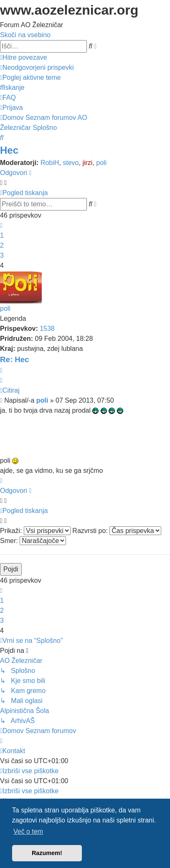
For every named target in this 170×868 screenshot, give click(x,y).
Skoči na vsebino (25, 35)
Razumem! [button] (47, 853)
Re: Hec (15, 359)
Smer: (33, 541)
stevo (71, 163)
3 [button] (2, 255)
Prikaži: (35, 531)
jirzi (87, 163)
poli (101, 163)
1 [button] (2, 235)
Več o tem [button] (28, 831)
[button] (1, 225)
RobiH (50, 163)
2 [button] (2, 245)
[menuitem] (37, 67)
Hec (9, 150)
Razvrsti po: (117, 531)
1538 (47, 329)
